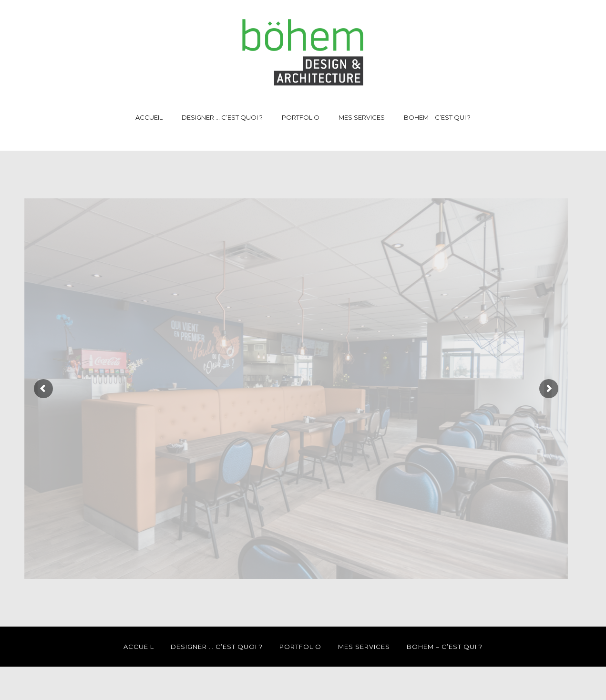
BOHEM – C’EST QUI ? (437, 117)
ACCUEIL (149, 117)
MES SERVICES (362, 117)
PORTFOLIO (301, 117)
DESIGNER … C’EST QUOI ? (222, 117)
